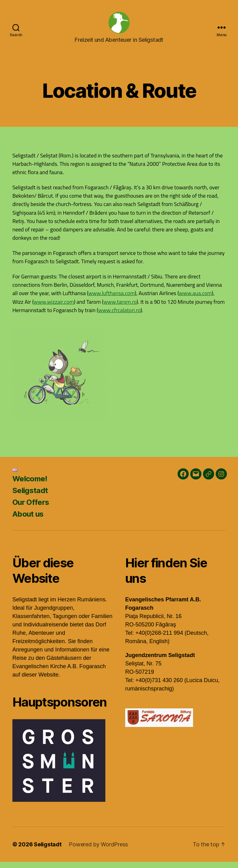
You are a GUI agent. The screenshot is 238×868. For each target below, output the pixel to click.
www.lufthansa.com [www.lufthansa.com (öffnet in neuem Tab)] (112, 299)
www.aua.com (195, 299)
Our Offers (31, 508)
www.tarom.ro (120, 308)
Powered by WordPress (98, 851)
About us (28, 520)
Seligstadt (30, 497)
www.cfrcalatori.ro (119, 316)
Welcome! (30, 485)
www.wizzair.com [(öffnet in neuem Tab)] (54, 308)
